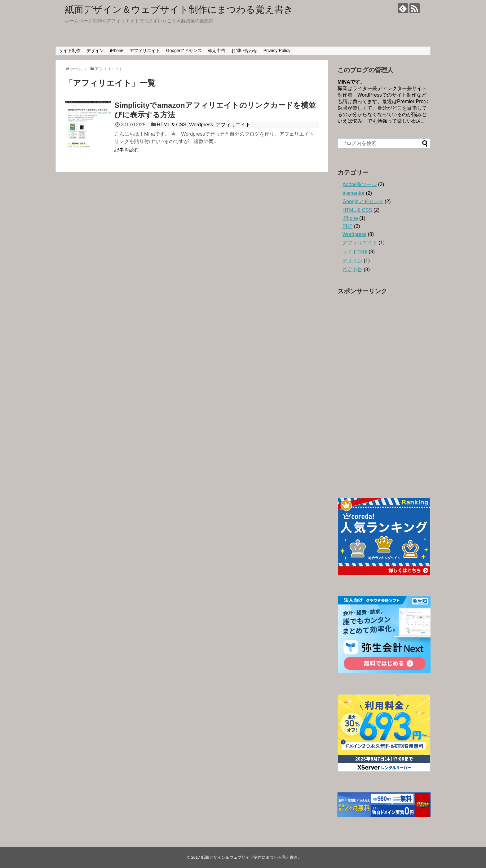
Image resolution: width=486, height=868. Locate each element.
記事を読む (127, 150)
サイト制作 (70, 50)
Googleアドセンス (184, 50)
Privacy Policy (277, 50)
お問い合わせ (244, 50)
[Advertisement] (384, 391)
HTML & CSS (172, 125)
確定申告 (217, 50)
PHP (348, 226)
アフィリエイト (145, 50)
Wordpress (201, 125)
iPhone (117, 50)
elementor (353, 193)
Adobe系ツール (360, 184)
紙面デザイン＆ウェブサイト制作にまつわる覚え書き (179, 9)
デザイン (95, 50)
